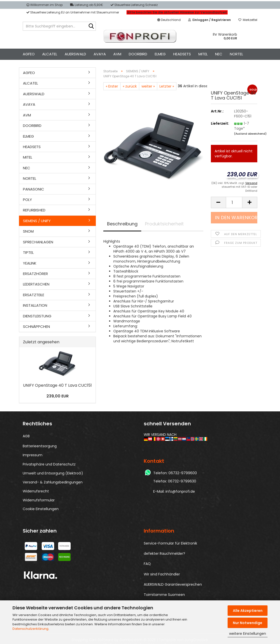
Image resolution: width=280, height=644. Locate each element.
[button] (169, 20)
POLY (27, 200)
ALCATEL (50, 54)
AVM (117, 54)
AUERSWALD (75, 54)
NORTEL (236, 54)
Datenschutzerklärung (30, 629)
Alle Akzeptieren (248, 611)
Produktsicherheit (164, 224)
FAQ (147, 564)
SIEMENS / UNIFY (37, 221)
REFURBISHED (34, 210)
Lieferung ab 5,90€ (87, 5)
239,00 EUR (58, 396)
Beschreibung (122, 224)
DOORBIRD (138, 54)
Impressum (33, 455)
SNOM (28, 231)
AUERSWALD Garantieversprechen (173, 584)
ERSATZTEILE (34, 295)
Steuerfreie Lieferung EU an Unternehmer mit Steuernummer (73, 12)
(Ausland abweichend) (250, 134)
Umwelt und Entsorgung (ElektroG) (53, 473)
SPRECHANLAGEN (38, 242)
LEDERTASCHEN (36, 284)
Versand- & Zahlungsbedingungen (53, 482)
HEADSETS (182, 54)
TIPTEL (28, 252)
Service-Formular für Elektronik (170, 543)
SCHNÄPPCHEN (36, 326)
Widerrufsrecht (36, 491)
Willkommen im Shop (45, 5)
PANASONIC (34, 189)
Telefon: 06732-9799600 (175, 473)
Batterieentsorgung (40, 446)
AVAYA (100, 54)
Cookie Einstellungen (41, 509)
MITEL (203, 54)
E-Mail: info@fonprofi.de (174, 491)
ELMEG (160, 54)
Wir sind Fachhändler (162, 574)
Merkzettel (248, 20)
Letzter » (167, 86)
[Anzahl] (234, 202)
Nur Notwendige (248, 623)
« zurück (130, 86)
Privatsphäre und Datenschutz (49, 464)
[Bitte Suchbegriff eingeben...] (91, 26)
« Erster (112, 86)
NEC (219, 54)
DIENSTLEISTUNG (37, 316)
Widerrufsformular (39, 500)
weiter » (148, 86)
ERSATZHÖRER (35, 274)
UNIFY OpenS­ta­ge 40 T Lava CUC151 (57, 385)
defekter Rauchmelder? (164, 553)
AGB (26, 436)
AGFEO (29, 54)
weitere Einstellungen (248, 634)
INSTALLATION (35, 305)
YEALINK (30, 263)
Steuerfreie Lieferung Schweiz (134, 5)
